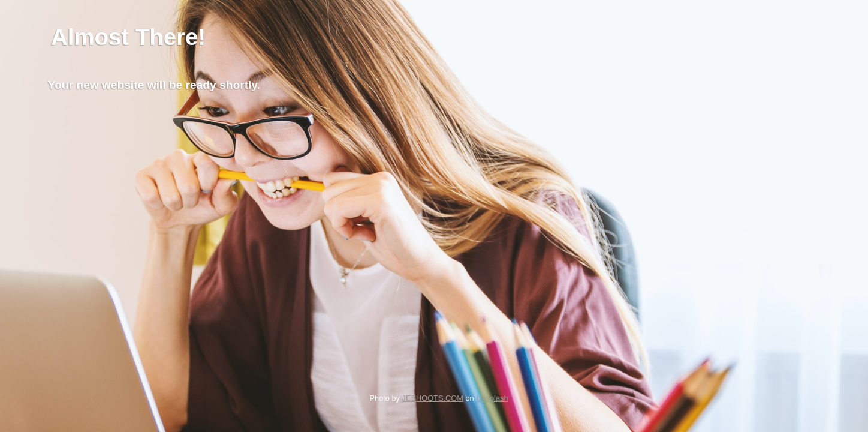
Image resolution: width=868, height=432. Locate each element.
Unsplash (492, 398)
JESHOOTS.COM (432, 398)
